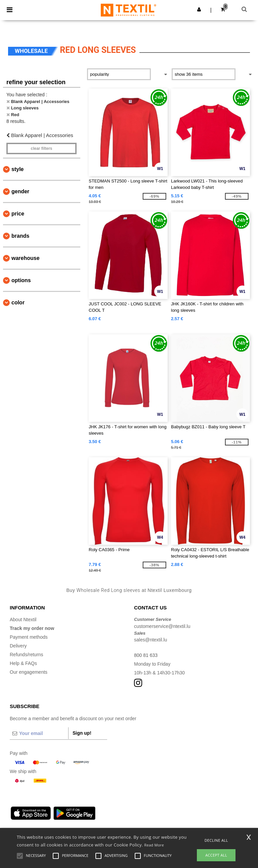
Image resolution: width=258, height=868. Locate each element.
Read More (154, 845)
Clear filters (41, 148)
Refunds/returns (27, 655)
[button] (199, 9)
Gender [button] (20, 191)
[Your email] (39, 733)
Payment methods (29, 637)
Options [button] (21, 280)
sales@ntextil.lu (150, 640)
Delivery (18, 646)
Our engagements (29, 672)
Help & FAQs (23, 663)
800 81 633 (146, 655)
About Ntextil (23, 620)
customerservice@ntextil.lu (162, 626)
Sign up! (82, 733)
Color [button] (18, 303)
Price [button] (18, 214)
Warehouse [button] (26, 258)
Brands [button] (20, 236)
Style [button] (17, 169)
